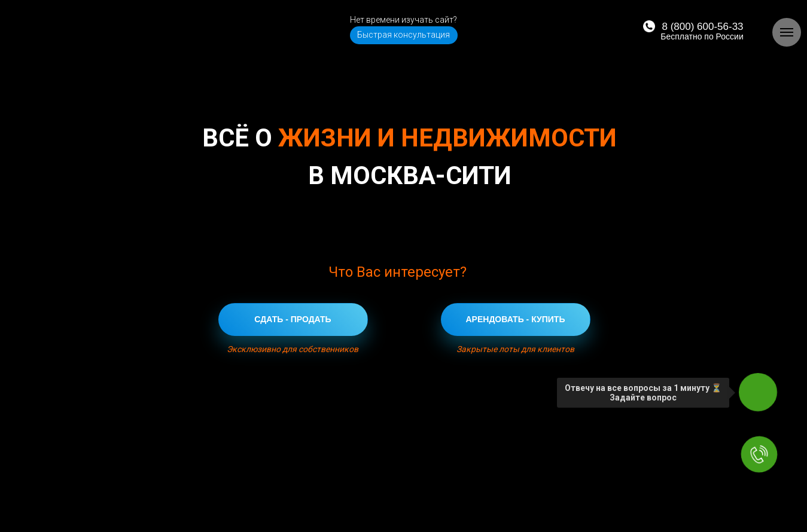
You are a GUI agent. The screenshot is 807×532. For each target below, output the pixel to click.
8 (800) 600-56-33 (702, 27)
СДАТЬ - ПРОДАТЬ (293, 319)
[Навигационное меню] (787, 32)
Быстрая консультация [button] (403, 35)
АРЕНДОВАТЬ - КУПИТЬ (516, 319)
